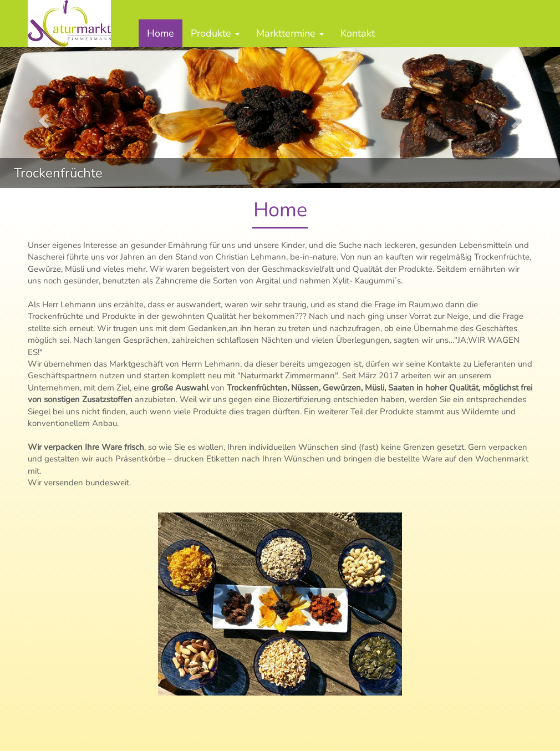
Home (161, 33)
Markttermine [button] (290, 33)
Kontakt (358, 33)
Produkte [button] (215, 33)
